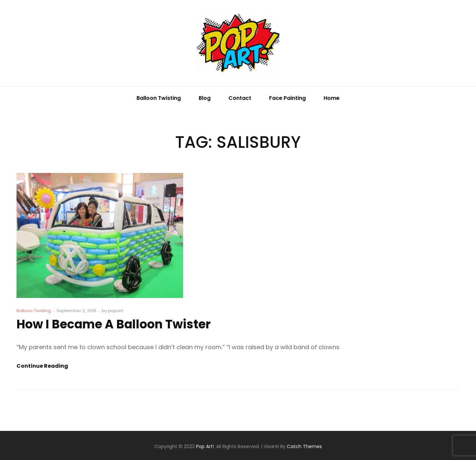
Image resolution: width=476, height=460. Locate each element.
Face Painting (287, 98)
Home (332, 98)
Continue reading (42, 366)
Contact (240, 98)
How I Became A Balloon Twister (114, 324)
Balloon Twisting (159, 98)
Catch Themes (304, 446)
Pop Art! (205, 446)
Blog (205, 98)
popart (116, 311)
